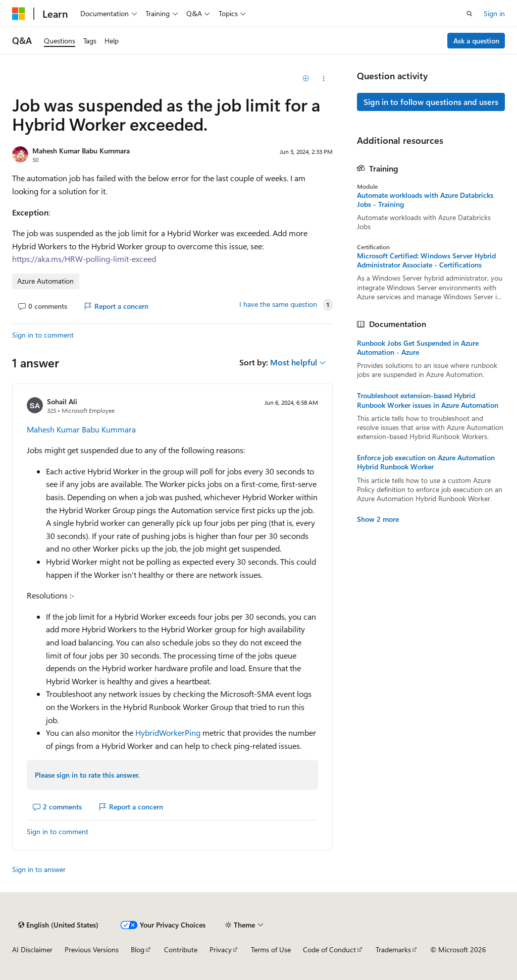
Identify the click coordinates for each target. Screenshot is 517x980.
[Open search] (470, 14)
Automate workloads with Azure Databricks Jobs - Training (425, 200)
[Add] (306, 79)
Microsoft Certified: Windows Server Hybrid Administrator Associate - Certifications (426, 260)
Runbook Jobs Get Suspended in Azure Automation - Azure (418, 348)
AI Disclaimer (32, 949)
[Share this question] (323, 79)
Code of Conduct (329, 949)
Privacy (221, 949)
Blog (138, 949)
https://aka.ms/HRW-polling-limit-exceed (84, 259)
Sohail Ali (62, 401)
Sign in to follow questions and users (431, 102)
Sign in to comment (43, 335)
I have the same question (278, 304)
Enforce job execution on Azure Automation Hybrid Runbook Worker (426, 462)
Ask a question (476, 41)
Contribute (181, 949)
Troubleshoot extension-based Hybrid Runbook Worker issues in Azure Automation (428, 400)
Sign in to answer (39, 869)
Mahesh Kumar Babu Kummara (81, 151)
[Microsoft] (19, 14)
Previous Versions (92, 949)
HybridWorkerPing (168, 732)
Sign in (494, 13)
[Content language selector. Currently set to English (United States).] (58, 925)
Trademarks (393, 949)
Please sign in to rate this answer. (87, 775)
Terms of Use (271, 949)
